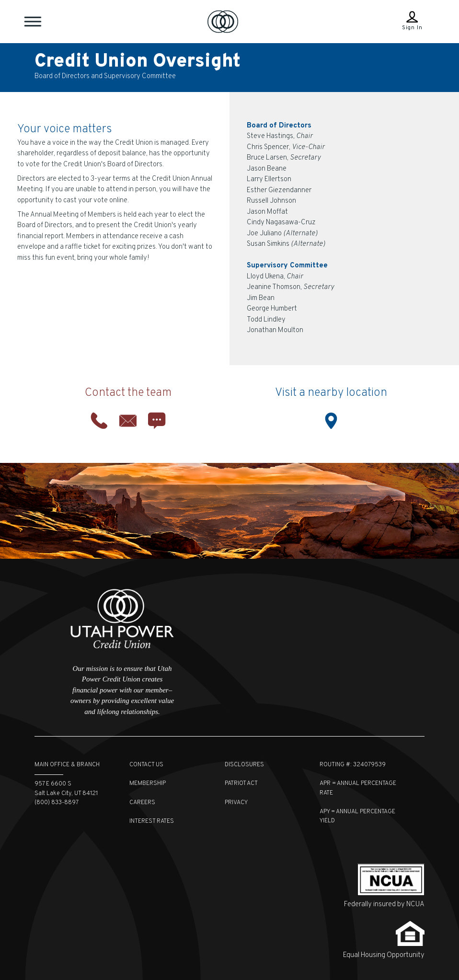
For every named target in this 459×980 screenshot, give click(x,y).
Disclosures (244, 765)
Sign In (412, 28)
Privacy (236, 803)
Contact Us (146, 765)
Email (128, 421)
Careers (142, 803)
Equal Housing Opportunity (384, 955)
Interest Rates (152, 821)
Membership (148, 784)
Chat (157, 421)
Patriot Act (241, 784)
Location (331, 421)
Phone (99, 421)
